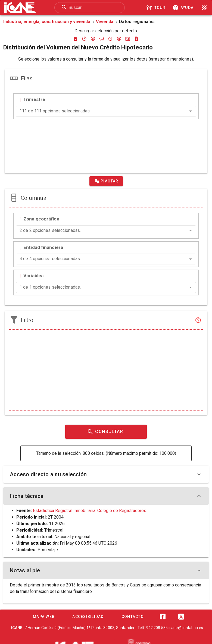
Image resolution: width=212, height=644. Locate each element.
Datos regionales (137, 22)
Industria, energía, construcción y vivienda (47, 22)
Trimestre (34, 99)
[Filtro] (198, 320)
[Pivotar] (106, 181)
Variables (33, 276)
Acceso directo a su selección (106, 474)
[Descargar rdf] (119, 39)
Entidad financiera (43, 247)
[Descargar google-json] (110, 39)
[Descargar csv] (136, 39)
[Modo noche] (204, 8)
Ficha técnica (106, 496)
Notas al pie (106, 570)
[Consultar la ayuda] (184, 8)
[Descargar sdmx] (93, 39)
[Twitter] (181, 617)
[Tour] (157, 8)
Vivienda (105, 22)
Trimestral (54, 530)
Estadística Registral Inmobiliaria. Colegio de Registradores (90, 511)
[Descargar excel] (76, 39)
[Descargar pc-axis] (84, 39)
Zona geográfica (41, 219)
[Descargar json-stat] (128, 39)
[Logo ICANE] (20, 8)
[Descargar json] (102, 39)
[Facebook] (163, 617)
